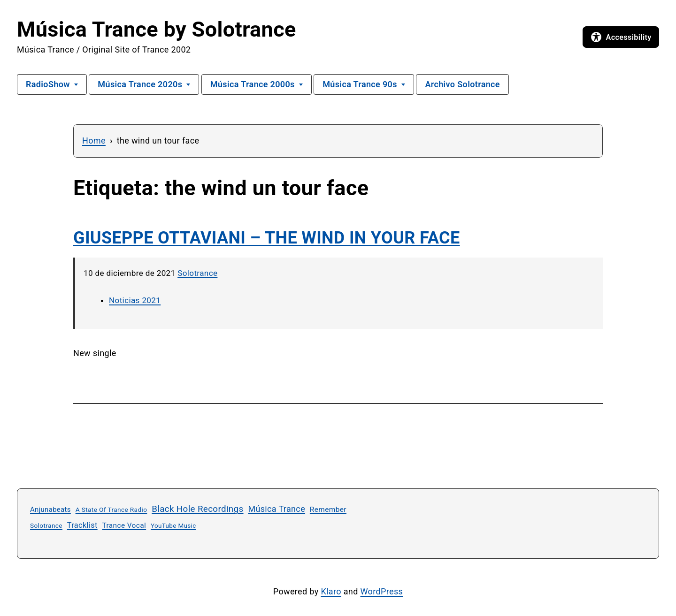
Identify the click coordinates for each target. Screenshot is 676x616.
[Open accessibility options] (621, 37)
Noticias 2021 (135, 300)
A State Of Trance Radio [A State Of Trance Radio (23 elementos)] (111, 510)
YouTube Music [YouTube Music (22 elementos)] (173, 526)
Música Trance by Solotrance (157, 29)
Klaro (331, 591)
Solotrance (197, 273)
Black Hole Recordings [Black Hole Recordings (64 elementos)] (197, 509)
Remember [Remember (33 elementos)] (328, 510)
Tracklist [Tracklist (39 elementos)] (82, 525)
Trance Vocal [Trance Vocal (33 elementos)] (124, 525)
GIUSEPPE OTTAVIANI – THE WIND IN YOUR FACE (267, 238)
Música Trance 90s (360, 84)
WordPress (382, 591)
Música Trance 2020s (140, 84)
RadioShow (48, 84)
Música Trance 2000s (253, 84)
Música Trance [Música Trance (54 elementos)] (277, 509)
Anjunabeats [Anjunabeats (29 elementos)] (50, 510)
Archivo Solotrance (462, 84)
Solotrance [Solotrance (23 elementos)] (46, 525)
